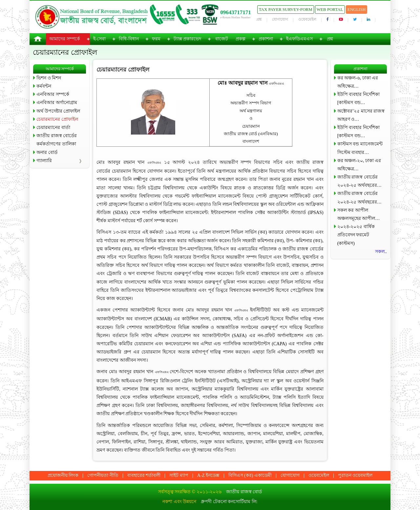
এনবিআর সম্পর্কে (53, 94)
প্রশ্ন (259, 19)
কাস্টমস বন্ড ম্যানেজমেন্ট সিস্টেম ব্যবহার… (360, 148)
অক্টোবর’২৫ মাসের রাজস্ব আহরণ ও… (361, 115)
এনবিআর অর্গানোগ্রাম (57, 103)
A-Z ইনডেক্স (208, 475)
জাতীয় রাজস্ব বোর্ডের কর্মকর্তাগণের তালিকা (57, 140)
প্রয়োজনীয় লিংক (63, 475)
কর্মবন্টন (44, 86)
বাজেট (222, 39)
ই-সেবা (100, 39)
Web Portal (330, 9)
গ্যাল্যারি (44, 161)
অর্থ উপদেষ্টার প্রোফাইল (58, 111)
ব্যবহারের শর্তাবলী (144, 475)
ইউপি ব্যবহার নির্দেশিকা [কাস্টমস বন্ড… (358, 98)
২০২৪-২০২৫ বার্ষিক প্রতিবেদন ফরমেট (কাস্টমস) (356, 235)
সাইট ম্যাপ (179, 475)
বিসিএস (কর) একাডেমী (250, 475)
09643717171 (236, 12)
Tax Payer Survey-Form (286, 9)
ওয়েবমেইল (307, 19)
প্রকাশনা (266, 39)
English (357, 9)
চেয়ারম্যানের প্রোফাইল (57, 119)
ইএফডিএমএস (299, 39)
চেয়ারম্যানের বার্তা (53, 127)
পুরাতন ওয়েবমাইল (355, 475)
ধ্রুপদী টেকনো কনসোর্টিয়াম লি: (229, 502)
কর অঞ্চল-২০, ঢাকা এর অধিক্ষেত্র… (359, 165)
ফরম (156, 39)
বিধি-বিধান (129, 39)
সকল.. (381, 252)
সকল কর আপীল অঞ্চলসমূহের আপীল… (359, 214)
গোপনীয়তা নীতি (103, 475)
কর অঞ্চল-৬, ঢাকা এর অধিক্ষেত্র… (358, 82)
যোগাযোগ (280, 19)
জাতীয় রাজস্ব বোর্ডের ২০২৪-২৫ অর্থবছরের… (359, 181)
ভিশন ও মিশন (49, 78)
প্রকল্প (241, 39)
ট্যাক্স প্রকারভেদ (188, 39)
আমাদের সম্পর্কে (65, 39)
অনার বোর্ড (47, 152)
